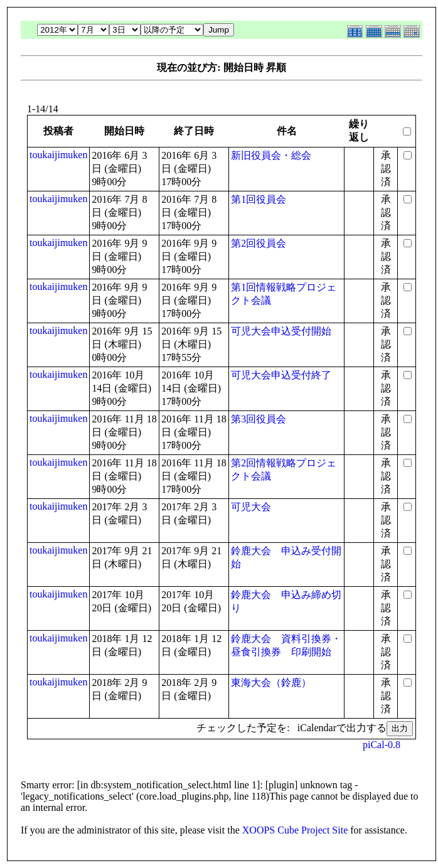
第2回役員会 (259, 243)
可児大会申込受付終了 (281, 375)
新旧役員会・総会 (271, 155)
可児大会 (251, 507)
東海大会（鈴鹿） (271, 683)
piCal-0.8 (382, 745)
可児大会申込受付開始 (281, 331)
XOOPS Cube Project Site (295, 830)
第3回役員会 (259, 419)
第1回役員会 (259, 199)
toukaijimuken (58, 155)
